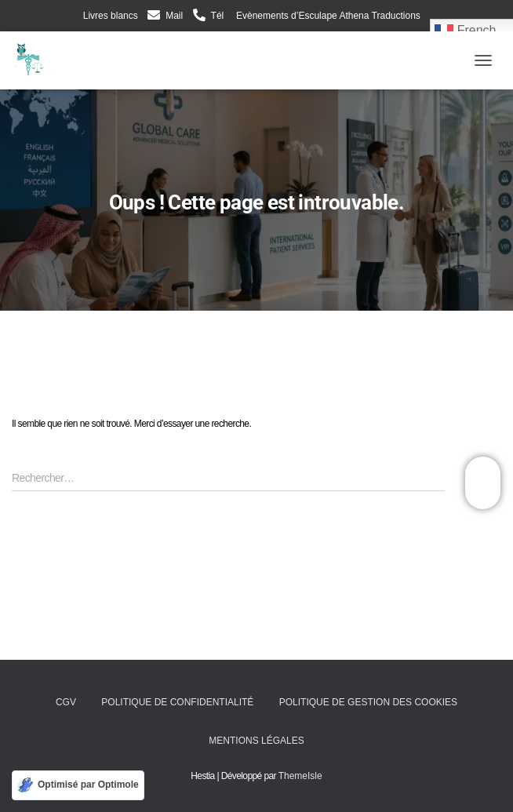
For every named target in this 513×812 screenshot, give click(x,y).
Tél (218, 16)
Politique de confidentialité (177, 702)
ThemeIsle (300, 776)
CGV (66, 702)
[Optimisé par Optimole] (78, 785)
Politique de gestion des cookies (368, 702)
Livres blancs (111, 16)
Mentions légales (256, 741)
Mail (174, 16)
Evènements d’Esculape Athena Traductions (327, 16)
